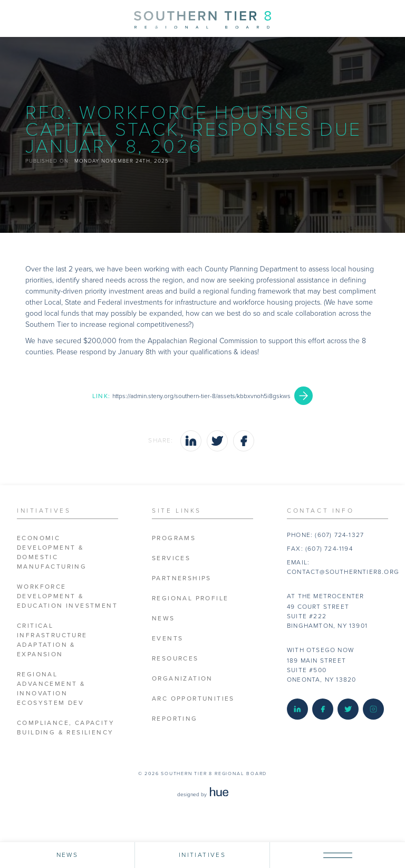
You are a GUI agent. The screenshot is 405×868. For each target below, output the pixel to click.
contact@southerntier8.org (343, 572)
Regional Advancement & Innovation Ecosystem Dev (51, 689)
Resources (175, 659)
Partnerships (182, 578)
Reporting (175, 719)
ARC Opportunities (193, 699)
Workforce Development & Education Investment (67, 596)
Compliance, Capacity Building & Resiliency (66, 728)
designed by (203, 795)
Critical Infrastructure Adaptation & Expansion (52, 640)
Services (171, 558)
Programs (174, 538)
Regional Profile (190, 598)
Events (167, 639)
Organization (182, 679)
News (163, 619)
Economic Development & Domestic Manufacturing (52, 553)
